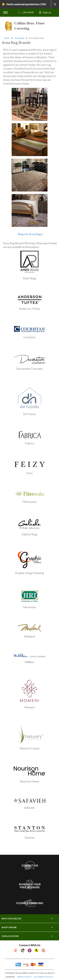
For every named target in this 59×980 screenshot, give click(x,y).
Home (7, 38)
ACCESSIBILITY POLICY (44, 977)
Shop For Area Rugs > (31, 234)
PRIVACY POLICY (25, 977)
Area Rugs (20, 38)
